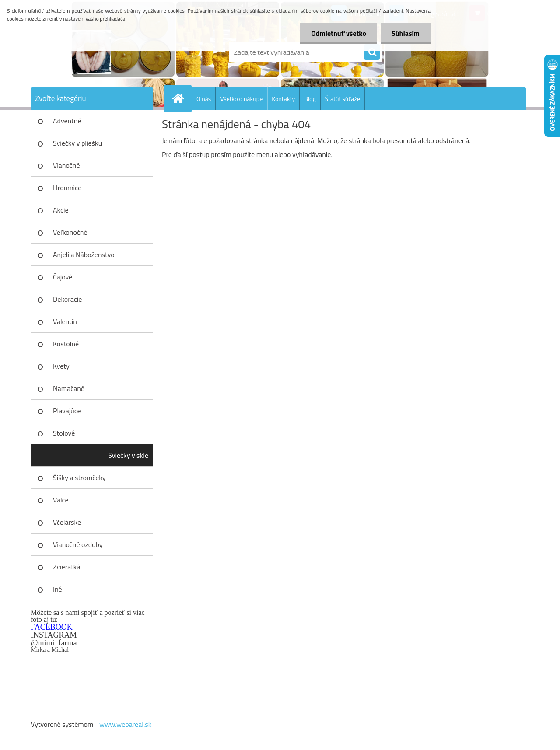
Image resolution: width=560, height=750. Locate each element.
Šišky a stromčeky (79, 478)
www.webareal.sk (126, 724)
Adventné (67, 121)
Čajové (63, 277)
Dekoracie (67, 299)
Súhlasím (406, 33)
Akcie (61, 210)
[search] (372, 52)
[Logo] (91, 52)
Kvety (61, 366)
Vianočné (66, 165)
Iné (58, 589)
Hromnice (67, 188)
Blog (310, 99)
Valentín (65, 321)
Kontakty (283, 99)
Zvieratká (66, 567)
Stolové (64, 433)
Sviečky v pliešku (77, 143)
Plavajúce (67, 411)
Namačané (69, 388)
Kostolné (66, 344)
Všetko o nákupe (241, 99)
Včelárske (67, 522)
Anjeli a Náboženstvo (84, 255)
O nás (204, 99)
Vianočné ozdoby (78, 544)
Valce (61, 500)
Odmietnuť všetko (339, 33)
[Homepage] (182, 98)
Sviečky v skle (128, 455)
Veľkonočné (70, 232)
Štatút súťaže (343, 99)
